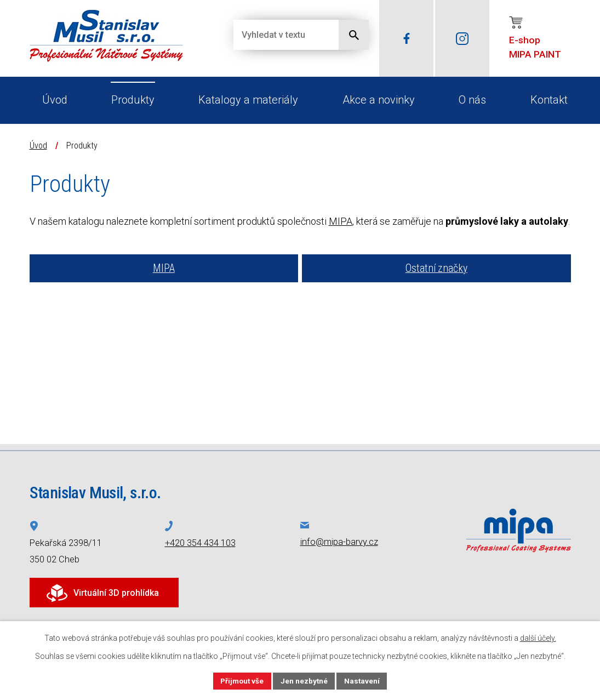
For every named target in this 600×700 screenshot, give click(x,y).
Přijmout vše (241, 680)
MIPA (341, 221)
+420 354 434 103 (200, 543)
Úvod (55, 100)
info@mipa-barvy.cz (339, 542)
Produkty (133, 100)
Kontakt (549, 100)
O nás (472, 100)
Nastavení (364, 680)
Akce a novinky (379, 100)
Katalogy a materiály (248, 100)
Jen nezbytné (305, 680)
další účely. (538, 638)
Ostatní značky (436, 268)
